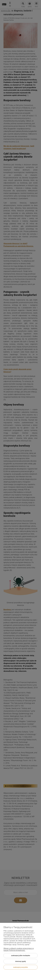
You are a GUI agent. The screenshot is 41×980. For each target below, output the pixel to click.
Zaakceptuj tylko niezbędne (21, 956)
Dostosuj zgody (21, 961)
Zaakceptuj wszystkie (20, 967)
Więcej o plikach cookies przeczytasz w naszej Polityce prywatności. (19, 949)
